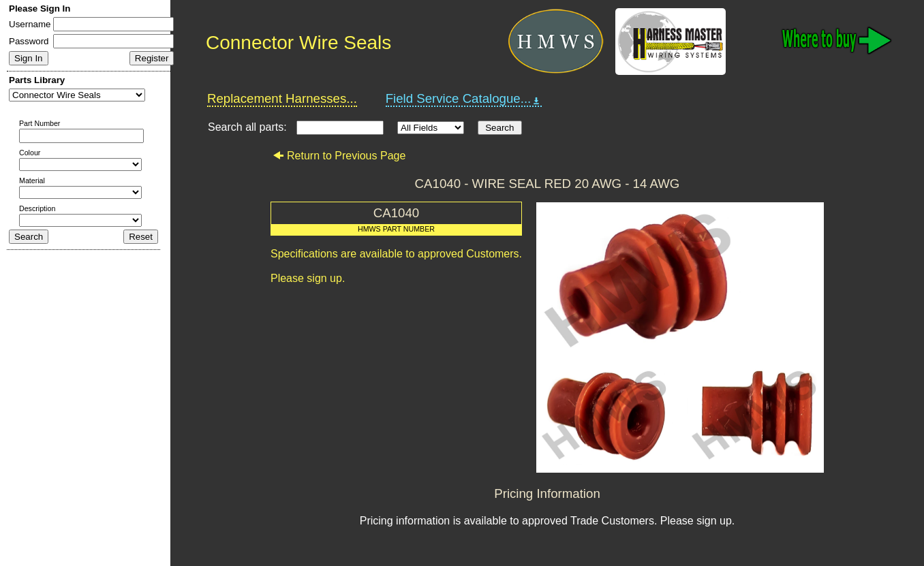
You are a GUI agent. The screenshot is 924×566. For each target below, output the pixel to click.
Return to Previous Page (339, 156)
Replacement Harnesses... (282, 98)
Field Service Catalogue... (464, 99)
